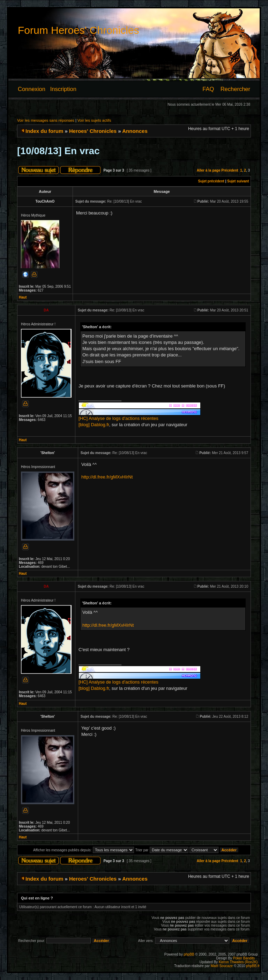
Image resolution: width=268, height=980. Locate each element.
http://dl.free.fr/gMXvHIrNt (107, 477)
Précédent (230, 170)
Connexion (32, 89)
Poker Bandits (244, 958)
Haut (23, 297)
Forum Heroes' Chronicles (79, 30)
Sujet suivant (238, 181)
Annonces (135, 131)
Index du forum (44, 131)
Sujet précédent (211, 181)
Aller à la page (209, 170)
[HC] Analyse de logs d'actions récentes (118, 418)
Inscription (63, 89)
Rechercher (235, 89)
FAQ (208, 89)
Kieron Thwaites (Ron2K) (238, 962)
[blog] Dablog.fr (94, 425)
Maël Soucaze (222, 966)
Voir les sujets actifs (94, 120)
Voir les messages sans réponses (46, 120)
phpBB (189, 954)
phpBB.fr (253, 966)
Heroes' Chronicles (93, 131)
